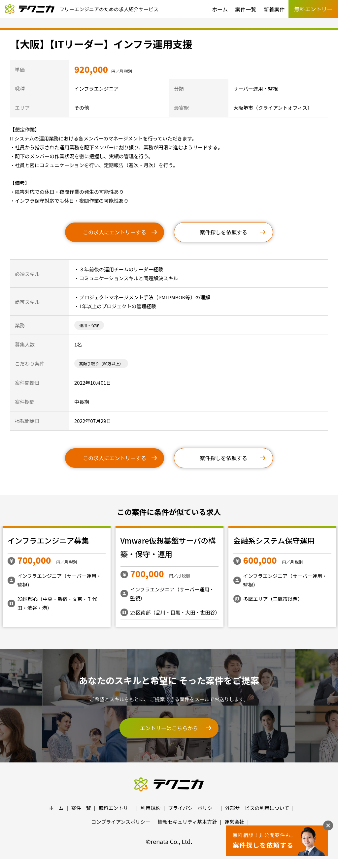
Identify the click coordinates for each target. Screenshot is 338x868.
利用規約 (151, 808)
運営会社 (234, 822)
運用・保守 (89, 325)
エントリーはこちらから (169, 728)
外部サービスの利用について (257, 808)
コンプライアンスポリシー (121, 822)
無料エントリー (116, 808)
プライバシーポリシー (193, 808)
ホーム (220, 9)
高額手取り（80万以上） (101, 363)
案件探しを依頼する (223, 232)
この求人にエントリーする (115, 232)
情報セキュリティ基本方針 (187, 822)
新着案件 (274, 9)
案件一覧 (246, 9)
